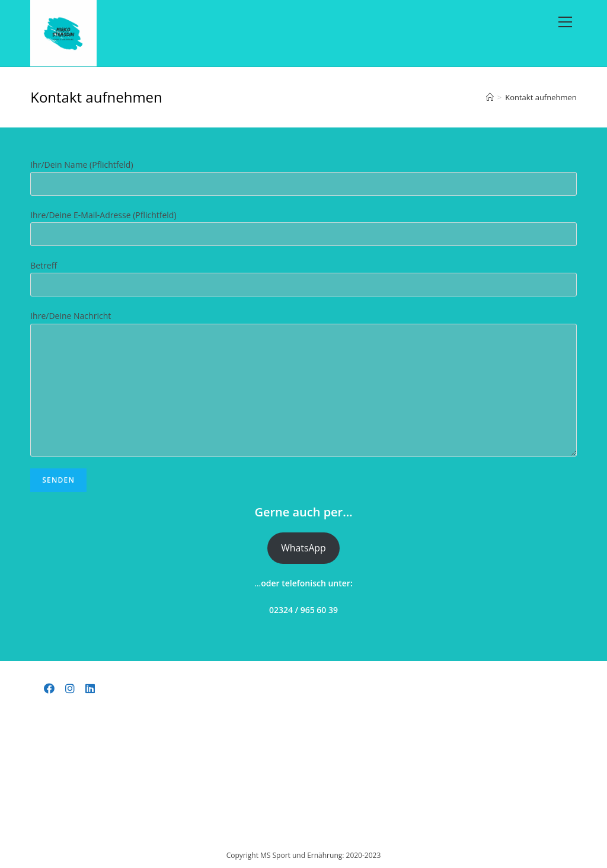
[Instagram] (70, 688)
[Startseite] (490, 100)
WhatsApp (303, 550)
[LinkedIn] (90, 688)
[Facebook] (49, 688)
